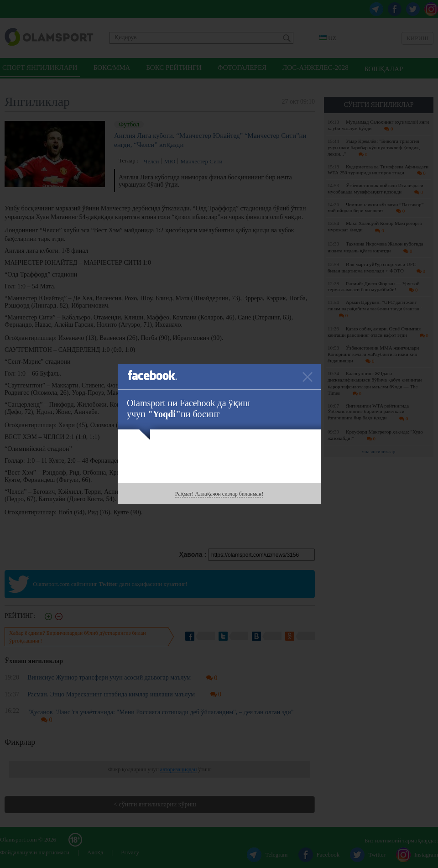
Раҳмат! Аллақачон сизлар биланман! (219, 494)
